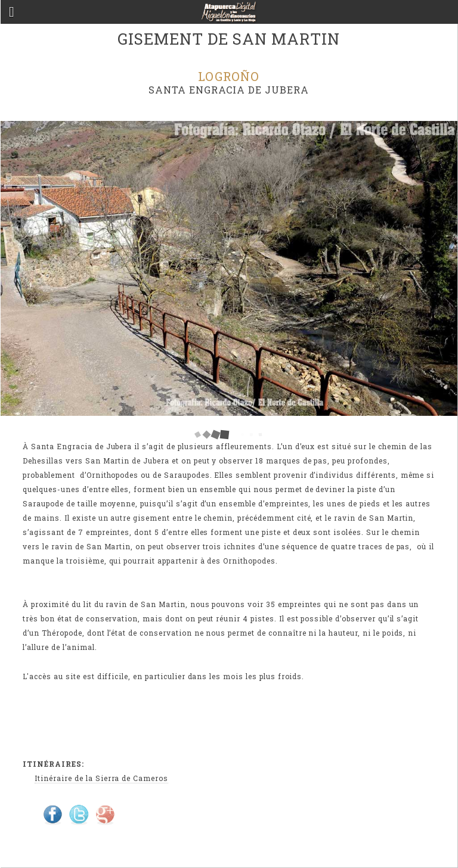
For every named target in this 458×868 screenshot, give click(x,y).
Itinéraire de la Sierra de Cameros (101, 778)
